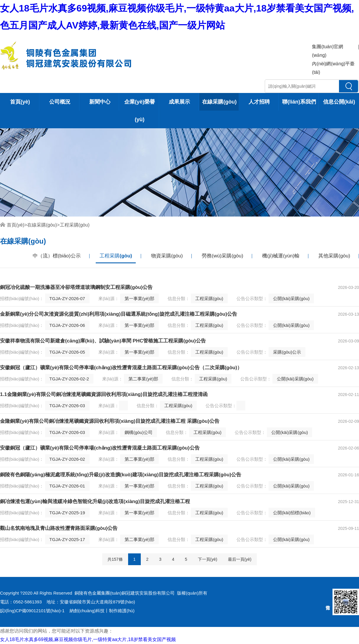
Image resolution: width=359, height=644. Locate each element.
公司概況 (60, 102)
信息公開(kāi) (339, 102)
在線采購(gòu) (219, 102)
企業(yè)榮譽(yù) (140, 111)
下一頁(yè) (208, 559)
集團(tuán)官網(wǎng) (327, 51)
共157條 (115, 559)
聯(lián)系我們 (299, 102)
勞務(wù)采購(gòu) (222, 256)
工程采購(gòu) (75, 225)
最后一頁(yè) (240, 559)
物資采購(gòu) (167, 256)
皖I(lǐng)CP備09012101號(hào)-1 (32, 611)
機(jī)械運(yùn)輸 (281, 256)
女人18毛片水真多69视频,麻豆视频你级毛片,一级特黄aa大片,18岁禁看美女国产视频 (88, 639)
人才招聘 (259, 102)
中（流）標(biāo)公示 (57, 256)
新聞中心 (100, 102)
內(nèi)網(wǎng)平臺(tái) (333, 68)
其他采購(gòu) (334, 256)
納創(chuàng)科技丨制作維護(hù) (102, 611)
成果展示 (179, 102)
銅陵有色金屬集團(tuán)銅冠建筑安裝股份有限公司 (124, 593)
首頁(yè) (20, 102)
